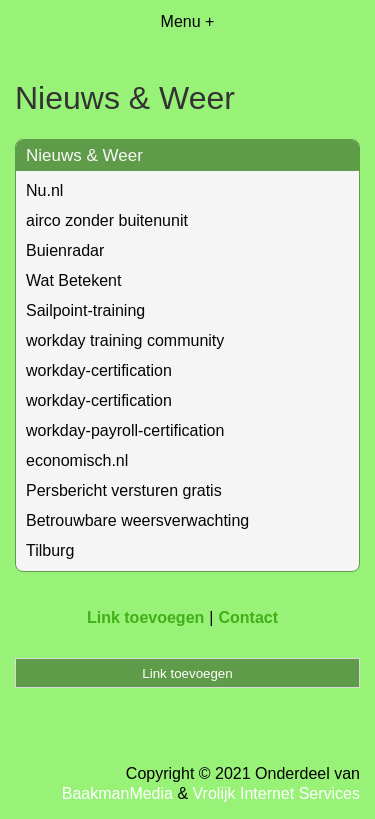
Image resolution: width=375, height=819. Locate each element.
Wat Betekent (73, 280)
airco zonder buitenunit (107, 220)
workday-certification (99, 370)
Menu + (188, 21)
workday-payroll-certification (125, 430)
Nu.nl (44, 190)
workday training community (125, 340)
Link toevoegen (145, 617)
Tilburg (50, 550)
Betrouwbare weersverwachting (137, 520)
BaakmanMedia (117, 793)
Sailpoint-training (85, 310)
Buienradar (65, 250)
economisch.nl (77, 460)
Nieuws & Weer (84, 155)
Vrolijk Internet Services (276, 793)
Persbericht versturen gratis (124, 490)
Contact (248, 617)
